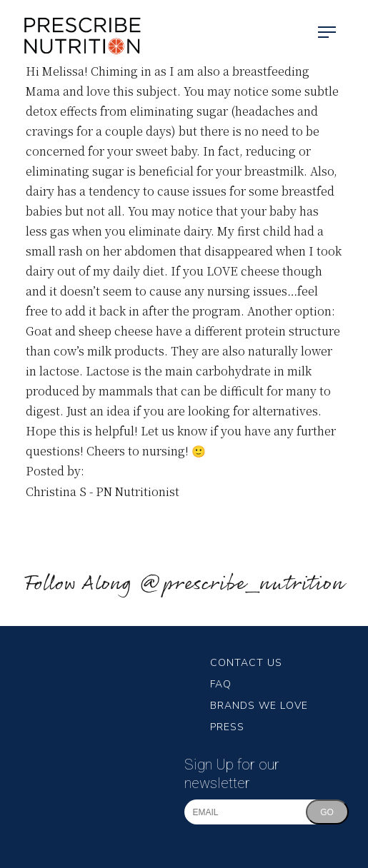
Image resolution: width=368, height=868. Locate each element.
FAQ (221, 684)
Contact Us (246, 663)
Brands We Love (259, 706)
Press (227, 727)
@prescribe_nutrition (242, 584)
